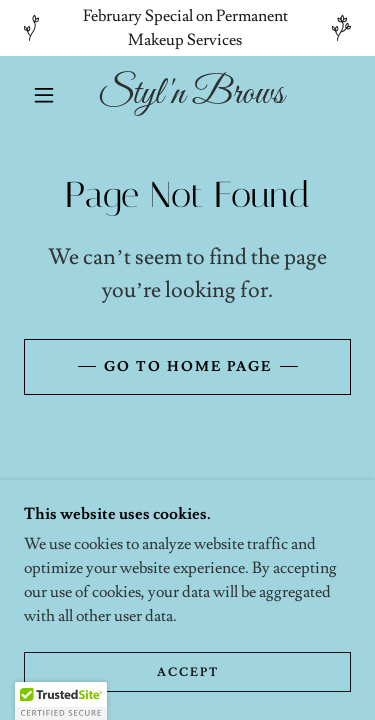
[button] (44, 95)
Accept (188, 672)
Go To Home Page (188, 367)
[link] (191, 95)
